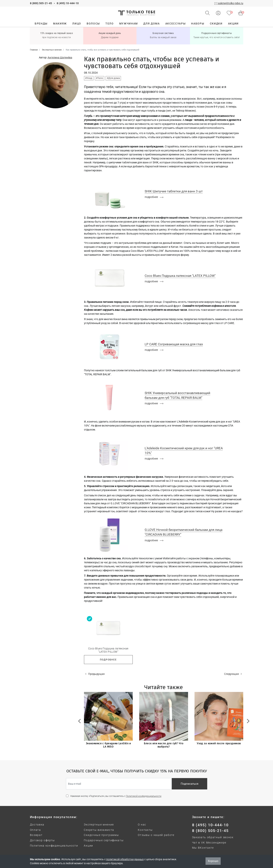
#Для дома (113, 78)
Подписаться (189, 784)
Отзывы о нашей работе (156, 835)
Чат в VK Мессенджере (209, 843)
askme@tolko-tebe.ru (231, 3)
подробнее (154, 197)
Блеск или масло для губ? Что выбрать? (164, 745)
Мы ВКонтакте (203, 848)
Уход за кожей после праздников (219, 743)
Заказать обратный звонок (213, 837)
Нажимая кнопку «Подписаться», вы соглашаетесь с (116, 796)
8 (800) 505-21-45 (41, 3)
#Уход (89, 78)
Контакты (145, 830)
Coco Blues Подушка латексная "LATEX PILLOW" (108, 650)
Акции (88, 846)
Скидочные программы (101, 835)
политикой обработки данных (125, 859)
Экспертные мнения (99, 825)
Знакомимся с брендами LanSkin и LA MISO (108, 745)
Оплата (35, 830)
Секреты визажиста (99, 830)
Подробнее (108, 660)
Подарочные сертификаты (104, 840)
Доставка (37, 825)
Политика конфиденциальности (54, 846)
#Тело (99, 78)
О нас (142, 825)
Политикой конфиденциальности (144, 796)
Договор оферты (43, 840)
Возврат (36, 835)
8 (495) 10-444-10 (68, 3)
